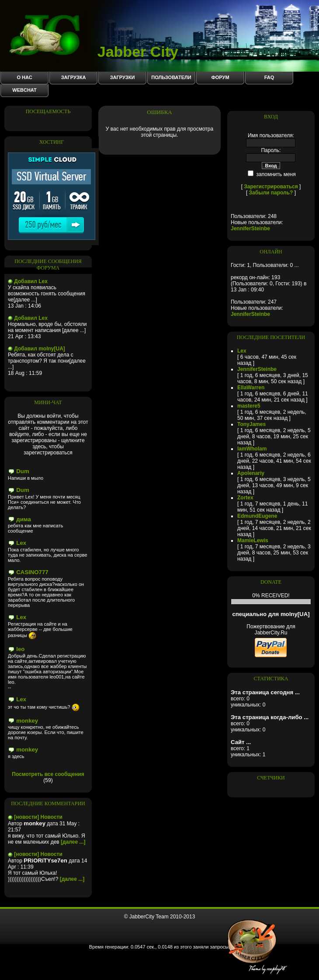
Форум (220, 77)
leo (20, 649)
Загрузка (74, 77)
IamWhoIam (252, 449)
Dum (23, 471)
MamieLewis (253, 540)
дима (23, 519)
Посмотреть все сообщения (48, 774)
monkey (27, 721)
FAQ (269, 77)
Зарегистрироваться (271, 187)
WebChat (24, 90)
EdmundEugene (257, 516)
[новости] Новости (38, 817)
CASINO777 (32, 572)
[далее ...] (73, 842)
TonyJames (251, 424)
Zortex (245, 498)
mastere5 (249, 406)
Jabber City (94, 52)
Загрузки (123, 77)
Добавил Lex (31, 281)
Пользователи (171, 77)
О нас (24, 77)
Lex (21, 543)
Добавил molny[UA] (39, 349)
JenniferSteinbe (250, 229)
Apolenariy (251, 473)
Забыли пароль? (271, 193)
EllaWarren (251, 388)
